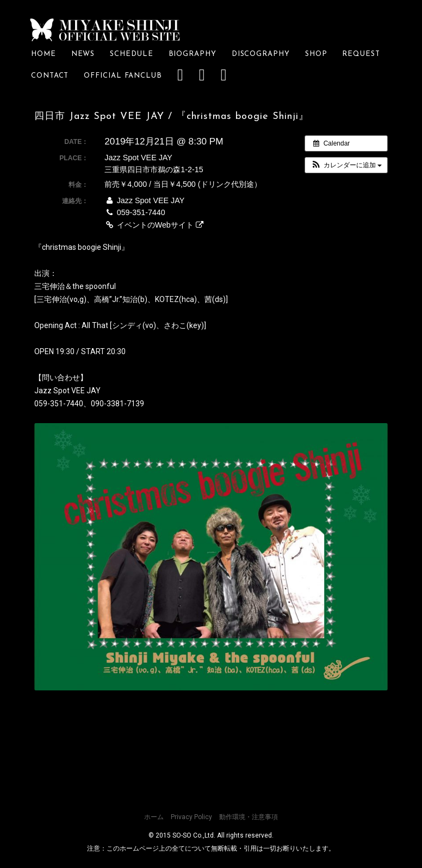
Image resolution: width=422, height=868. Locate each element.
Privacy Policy (191, 817)
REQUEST (365, 54)
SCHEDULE (131, 54)
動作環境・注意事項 (249, 817)
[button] (346, 165)
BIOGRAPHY (193, 54)
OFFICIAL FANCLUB (123, 76)
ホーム (154, 817)
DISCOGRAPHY (261, 54)
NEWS (83, 54)
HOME (44, 54)
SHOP (316, 54)
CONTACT (50, 76)
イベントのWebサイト (154, 225)
